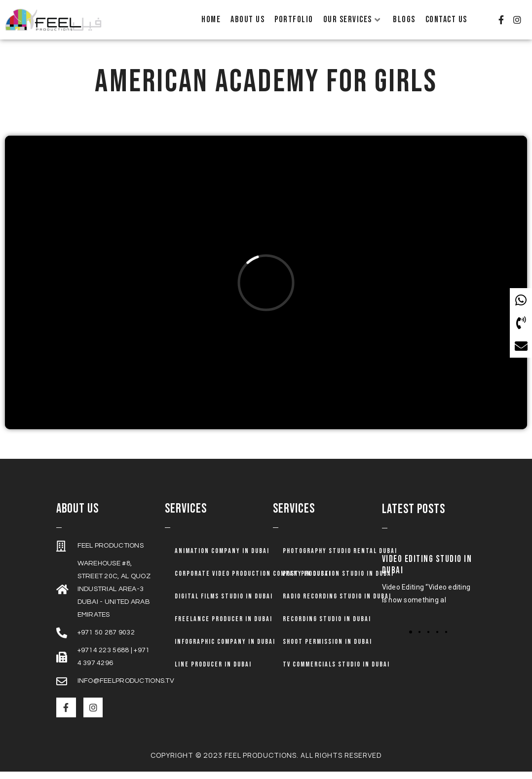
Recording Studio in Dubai (327, 626)
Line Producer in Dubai (213, 672)
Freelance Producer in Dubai (224, 626)
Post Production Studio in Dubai (338, 581)
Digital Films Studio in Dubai (224, 604)
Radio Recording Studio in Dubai (337, 604)
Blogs (404, 19)
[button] (411, 639)
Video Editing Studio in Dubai (427, 572)
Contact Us (446, 19)
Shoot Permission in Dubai (327, 649)
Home (211, 19)
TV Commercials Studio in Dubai (336, 672)
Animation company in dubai (222, 558)
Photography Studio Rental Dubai (340, 558)
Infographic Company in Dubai (225, 649)
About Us (247, 19)
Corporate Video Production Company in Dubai (253, 581)
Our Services (352, 19)
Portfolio (294, 19)
